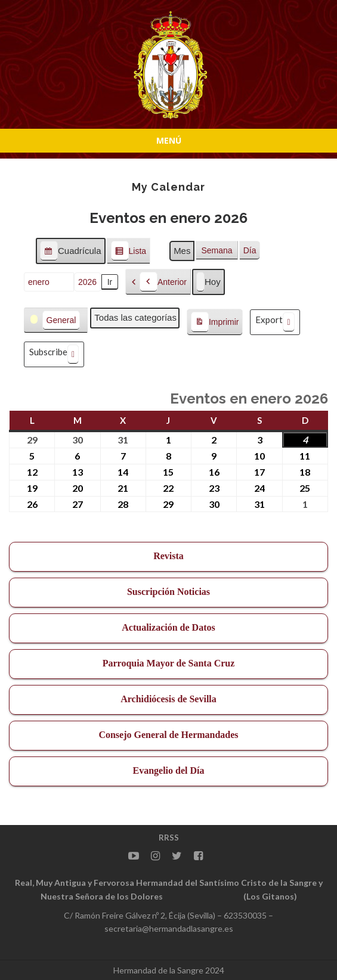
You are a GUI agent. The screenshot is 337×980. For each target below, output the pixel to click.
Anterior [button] (163, 282)
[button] (56, 320)
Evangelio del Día (168, 770)
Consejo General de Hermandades (168, 735)
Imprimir (215, 322)
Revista (168, 556)
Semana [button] (217, 250)
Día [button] (250, 250)
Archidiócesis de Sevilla (168, 699)
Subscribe (54, 354)
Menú (169, 140)
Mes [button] (182, 251)
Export (275, 322)
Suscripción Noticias (168, 592)
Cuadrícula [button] (70, 252)
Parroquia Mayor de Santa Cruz (169, 663)
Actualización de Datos (168, 627)
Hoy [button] (208, 282)
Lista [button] (129, 252)
